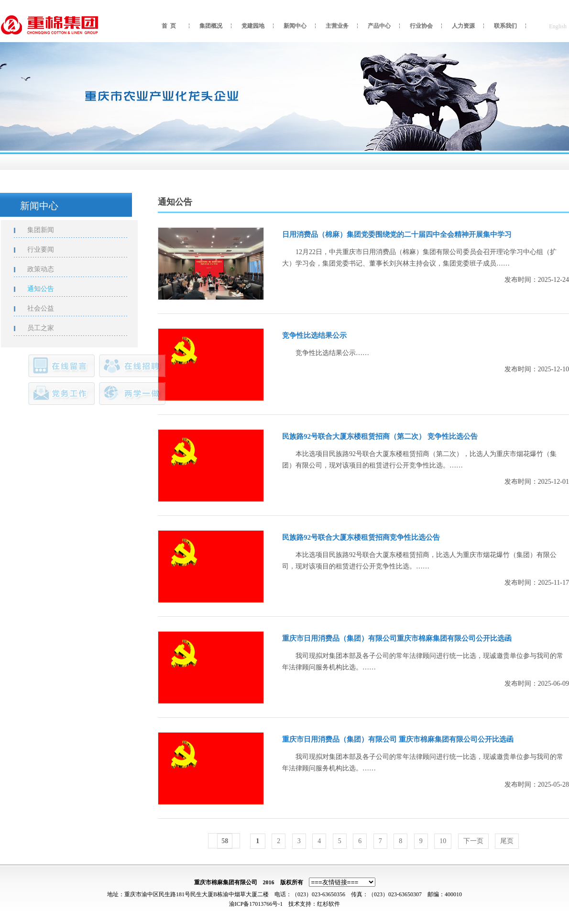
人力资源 (463, 26)
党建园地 (253, 26)
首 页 (169, 26)
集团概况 (211, 26)
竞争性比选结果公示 (314, 335)
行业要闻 (46, 250)
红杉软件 (328, 904)
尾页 (507, 841)
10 (443, 841)
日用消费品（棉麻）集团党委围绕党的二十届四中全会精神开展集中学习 (397, 234)
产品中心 (379, 26)
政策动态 (46, 269)
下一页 (473, 841)
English (558, 26)
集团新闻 (46, 230)
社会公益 (46, 308)
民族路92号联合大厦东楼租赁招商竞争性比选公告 (361, 537)
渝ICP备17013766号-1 (256, 904)
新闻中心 (295, 26)
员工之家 (46, 328)
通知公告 (46, 289)
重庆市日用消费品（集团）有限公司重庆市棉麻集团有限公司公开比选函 (397, 638)
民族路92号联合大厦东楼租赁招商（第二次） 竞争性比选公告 (380, 436)
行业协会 (421, 26)
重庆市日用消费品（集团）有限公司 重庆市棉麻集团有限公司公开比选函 (398, 739)
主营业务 (337, 26)
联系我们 (505, 26)
